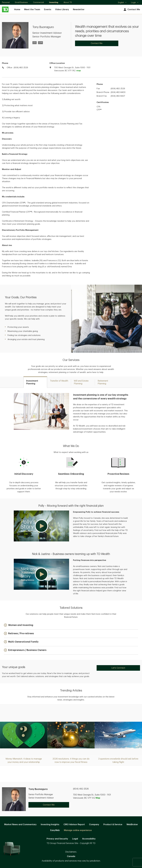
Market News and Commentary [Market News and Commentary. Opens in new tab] (20, 825)
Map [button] (98, 798)
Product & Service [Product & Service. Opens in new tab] (113, 825)
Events (48, 10)
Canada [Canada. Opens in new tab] (71, 856)
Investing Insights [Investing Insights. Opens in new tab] (50, 825)
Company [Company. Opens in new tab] (94, 825)
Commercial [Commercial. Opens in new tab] (38, 2)
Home (17, 10)
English (122, 3)
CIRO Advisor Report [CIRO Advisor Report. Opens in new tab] (74, 825)
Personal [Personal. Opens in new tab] (6, 2)
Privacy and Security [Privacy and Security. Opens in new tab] (57, 839)
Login (135, 3)
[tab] (35, 382)
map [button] (79, 71)
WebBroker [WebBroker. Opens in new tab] (132, 825)
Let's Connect (118, 668)
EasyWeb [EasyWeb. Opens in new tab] (55, 830)
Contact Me (131, 10)
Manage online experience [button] (78, 830)
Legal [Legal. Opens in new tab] (75, 839)
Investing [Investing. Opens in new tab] (54, 2)
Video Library (62, 10)
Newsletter (79, 10)
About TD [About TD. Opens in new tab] (68, 2)
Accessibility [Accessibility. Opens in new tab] (89, 839)
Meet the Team (32, 10)
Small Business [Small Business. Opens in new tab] (21, 2)
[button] (41, 526)
